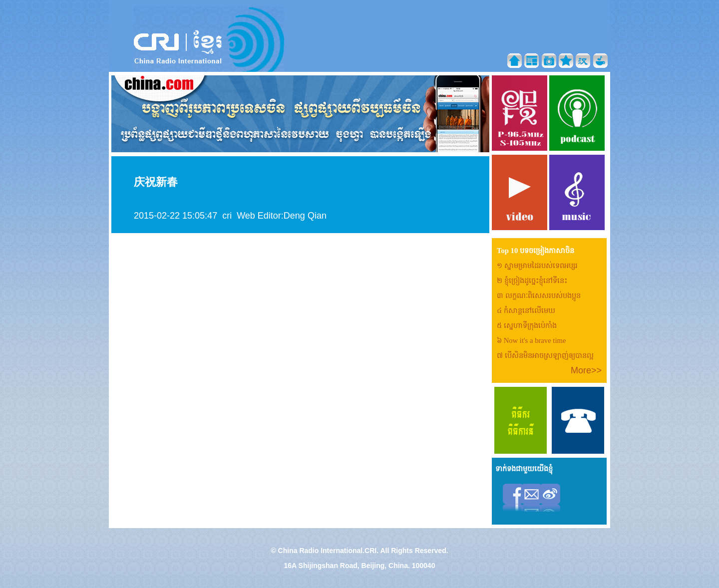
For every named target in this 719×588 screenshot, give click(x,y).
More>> (586, 370)
